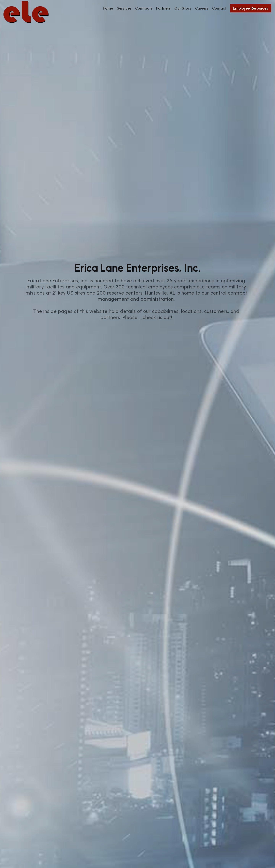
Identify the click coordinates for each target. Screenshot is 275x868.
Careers (202, 8)
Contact (219, 8)
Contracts (144, 8)
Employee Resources (251, 8)
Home (108, 8)
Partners (163, 8)
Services (124, 8)
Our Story (183, 8)
